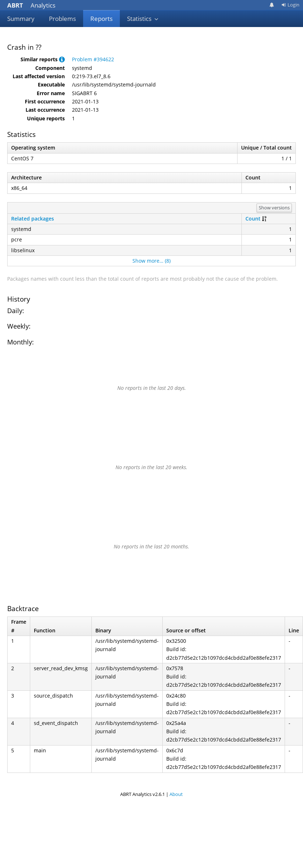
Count (253, 219)
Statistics (143, 19)
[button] (62, 59)
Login (290, 5)
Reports (101, 19)
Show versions (274, 208)
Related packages (33, 219)
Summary (21, 19)
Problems (62, 19)
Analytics (31, 5)
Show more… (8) (151, 261)
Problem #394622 (93, 59)
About (176, 794)
